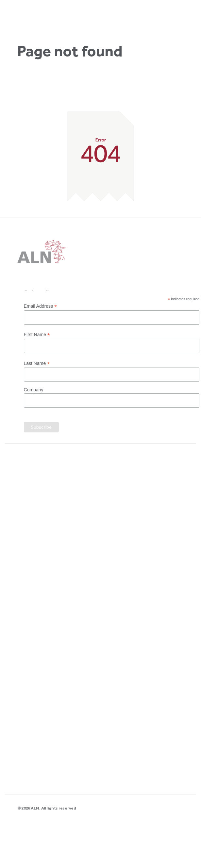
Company (34, 390)
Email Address (41, 306)
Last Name (37, 363)
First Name (37, 335)
